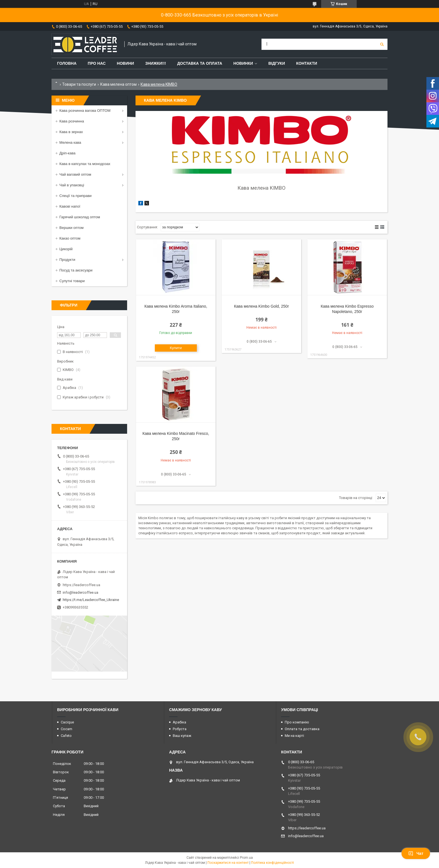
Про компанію (297, 722)
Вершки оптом (71, 228)
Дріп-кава (67, 153)
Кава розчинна (72, 121)
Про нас (97, 63)
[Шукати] (382, 44)
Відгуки (276, 63)
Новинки (243, 63)
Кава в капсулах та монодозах (85, 164)
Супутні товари (72, 281)
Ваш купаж (182, 736)
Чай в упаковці (72, 185)
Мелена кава (70, 142)
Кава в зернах (71, 132)
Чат (416, 853)
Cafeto (66, 736)
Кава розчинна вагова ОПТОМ (85, 111)
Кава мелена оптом (118, 84)
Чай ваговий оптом (75, 174)
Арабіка (179, 722)
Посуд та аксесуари (76, 270)
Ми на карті (294, 736)
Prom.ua (246, 858)
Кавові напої (70, 206)
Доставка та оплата (200, 63)
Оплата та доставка (302, 729)
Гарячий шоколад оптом (80, 217)
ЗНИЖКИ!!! (156, 63)
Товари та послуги (79, 84)
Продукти (67, 260)
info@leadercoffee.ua (80, 592)
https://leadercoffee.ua (81, 585)
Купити (176, 348)
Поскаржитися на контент (228, 863)
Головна (67, 63)
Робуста (180, 729)
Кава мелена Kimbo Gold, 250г (262, 306)
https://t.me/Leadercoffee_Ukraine (91, 600)
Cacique (67, 722)
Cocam (66, 729)
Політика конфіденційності (273, 863)
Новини (125, 63)
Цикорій (66, 249)
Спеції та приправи (75, 196)
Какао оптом (70, 238)
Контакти (307, 63)
